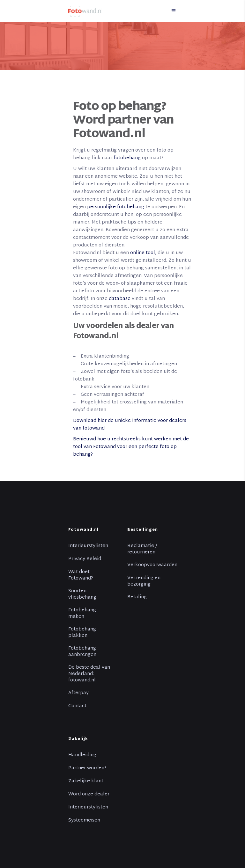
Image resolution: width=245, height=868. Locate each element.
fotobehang (127, 158)
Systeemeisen (84, 821)
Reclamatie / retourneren (142, 549)
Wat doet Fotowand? (81, 575)
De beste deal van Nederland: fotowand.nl (89, 674)
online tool (143, 253)
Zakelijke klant (86, 781)
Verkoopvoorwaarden (152, 565)
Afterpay (78, 693)
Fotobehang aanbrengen (82, 652)
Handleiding (82, 755)
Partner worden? (87, 768)
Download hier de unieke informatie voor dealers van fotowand (130, 425)
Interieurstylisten (88, 546)
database (120, 299)
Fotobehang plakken (82, 633)
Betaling (137, 597)
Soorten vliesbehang (82, 594)
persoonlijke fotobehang (116, 207)
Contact (77, 706)
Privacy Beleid (85, 559)
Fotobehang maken (82, 614)
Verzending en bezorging (144, 581)
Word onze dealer (89, 794)
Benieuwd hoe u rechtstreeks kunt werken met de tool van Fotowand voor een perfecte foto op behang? (131, 447)
